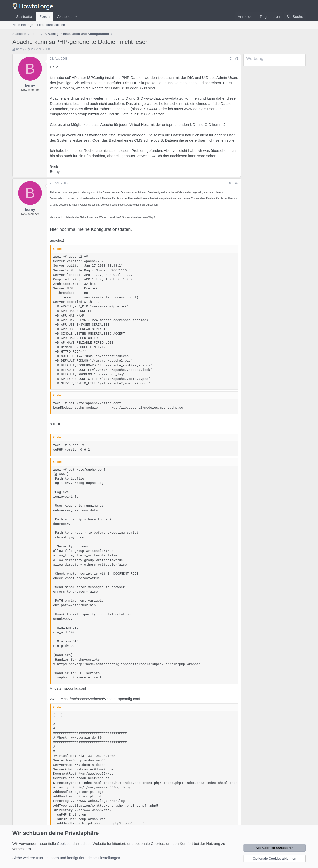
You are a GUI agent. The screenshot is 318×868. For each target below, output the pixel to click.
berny (20, 49)
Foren (44, 17)
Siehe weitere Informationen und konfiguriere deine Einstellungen (66, 858)
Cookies (64, 844)
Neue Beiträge (23, 25)
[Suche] (295, 17)
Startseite (24, 17)
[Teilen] (230, 59)
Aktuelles (65, 17)
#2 (237, 183)
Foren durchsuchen (51, 25)
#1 (237, 59)
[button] (76, 17)
